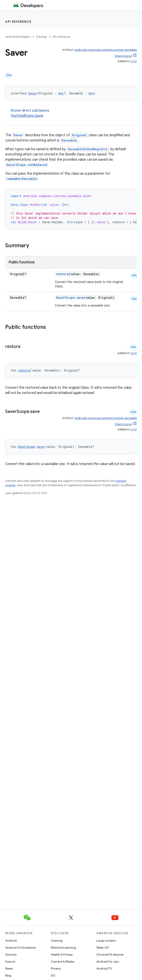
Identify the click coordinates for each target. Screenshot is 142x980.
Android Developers (18, 37)
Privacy (56, 968)
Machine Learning (63, 948)
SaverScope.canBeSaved (27, 165)
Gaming (57, 941)
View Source (123, 56)
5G (53, 975)
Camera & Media (63, 961)
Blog (8, 975)
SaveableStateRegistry (88, 149)
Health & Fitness (62, 954)
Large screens (106, 941)
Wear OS (103, 948)
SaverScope (65, 297)
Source (10, 961)
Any (61, 93)
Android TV (104, 968)
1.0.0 (133, 61)
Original (79, 135)
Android (11, 941)
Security (11, 954)
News (9, 968)
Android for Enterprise (21, 948)
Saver (33, 93)
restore (62, 274)
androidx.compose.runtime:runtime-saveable (106, 50)
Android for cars (108, 961)
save (80, 297)
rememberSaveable (22, 179)
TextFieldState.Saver (27, 116)
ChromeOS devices (110, 954)
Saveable (69, 140)
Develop (42, 37)
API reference (18, 22)
